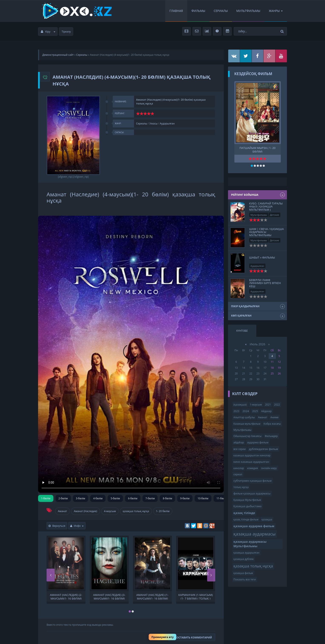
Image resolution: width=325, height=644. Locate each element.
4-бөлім (98, 498)
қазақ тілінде (244, 513)
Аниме (274, 417)
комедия (252, 468)
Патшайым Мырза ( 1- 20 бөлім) (257, 149)
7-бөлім (150, 498)
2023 (236, 411)
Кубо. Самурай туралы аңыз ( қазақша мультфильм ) (266, 206)
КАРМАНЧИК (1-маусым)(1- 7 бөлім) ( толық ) (196, 596)
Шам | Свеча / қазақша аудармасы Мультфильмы (267, 232)
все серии (240, 449)
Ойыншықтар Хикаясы (248, 436)
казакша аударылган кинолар (252, 455)
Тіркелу (66, 32)
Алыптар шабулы (244, 417)
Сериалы (221, 11)
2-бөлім (63, 498)
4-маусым (110, 511)
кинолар (239, 468)
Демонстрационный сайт (58, 55)
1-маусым (256, 405)
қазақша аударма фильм (254, 526)
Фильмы (198, 11)
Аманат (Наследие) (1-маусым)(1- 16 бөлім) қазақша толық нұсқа (153, 596)
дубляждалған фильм (263, 449)
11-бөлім (222, 498)
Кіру (48, 32)
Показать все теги (245, 579)
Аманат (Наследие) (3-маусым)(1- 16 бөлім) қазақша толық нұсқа (109, 596)
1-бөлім (46, 498)
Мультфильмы (248, 11)
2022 (277, 405)
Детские (274, 215)
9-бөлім (185, 498)
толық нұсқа (241, 487)
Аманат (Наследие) (85, 511)
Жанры (276, 11)
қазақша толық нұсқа (136, 511)
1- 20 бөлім (163, 511)
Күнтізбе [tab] (242, 331)
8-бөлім (167, 498)
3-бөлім (81, 498)
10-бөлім (203, 498)
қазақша (267, 519)
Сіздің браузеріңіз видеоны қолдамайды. (131, 354)
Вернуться (57, 526)
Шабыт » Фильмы (262, 257)
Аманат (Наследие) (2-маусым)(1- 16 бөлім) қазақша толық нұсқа (66, 596)
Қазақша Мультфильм (247, 500)
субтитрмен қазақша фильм (253, 481)
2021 (268, 405)
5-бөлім (115, 498)
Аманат (62, 511)
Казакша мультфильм (247, 424)
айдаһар (239, 442)
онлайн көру (269, 468)
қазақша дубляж (244, 559)
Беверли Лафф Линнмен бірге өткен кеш (265, 283)
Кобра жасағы (272, 424)
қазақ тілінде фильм (246, 519)
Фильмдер (271, 436)
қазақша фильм (243, 573)
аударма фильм (258, 442)
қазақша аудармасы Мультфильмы (250, 544)
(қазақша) (240, 404)
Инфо (77, 526)
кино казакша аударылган (251, 462)
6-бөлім (133, 498)
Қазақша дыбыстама (248, 506)
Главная (176, 11)
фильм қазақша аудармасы (252, 493)
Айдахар (266, 411)
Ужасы (154, 124)
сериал (238, 474)
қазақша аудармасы (255, 534)
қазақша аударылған (247, 553)
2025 (255, 411)
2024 (246, 411)
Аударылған (167, 124)
